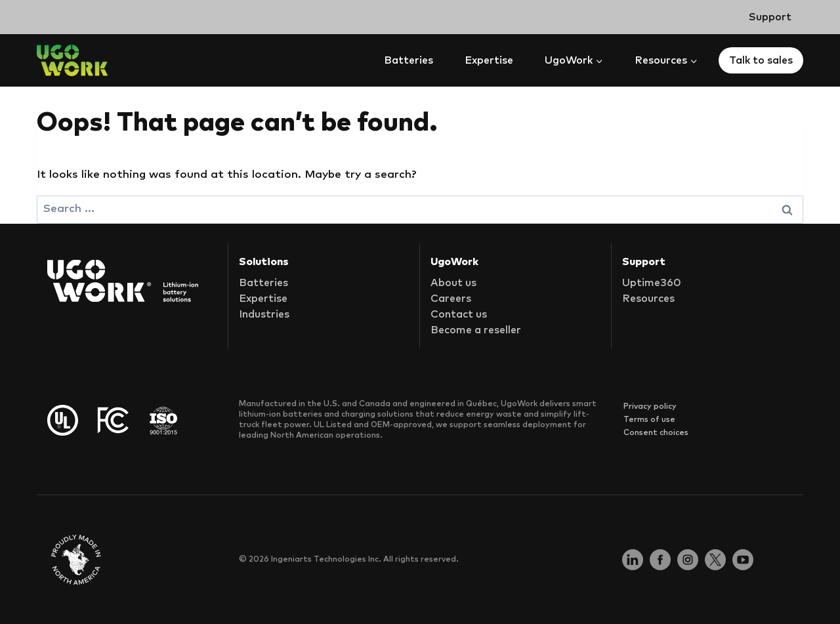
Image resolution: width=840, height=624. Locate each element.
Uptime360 (652, 283)
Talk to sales (761, 60)
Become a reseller (476, 330)
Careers (451, 299)
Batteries (409, 60)
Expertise (489, 60)
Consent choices (656, 433)
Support (770, 17)
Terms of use (649, 420)
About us (453, 283)
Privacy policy (650, 407)
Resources (648, 299)
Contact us (459, 314)
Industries (264, 314)
